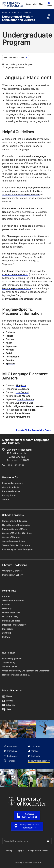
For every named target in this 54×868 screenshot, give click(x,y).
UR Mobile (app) (10, 617)
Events (8, 701)
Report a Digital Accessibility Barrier (34, 430)
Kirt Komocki (23, 417)
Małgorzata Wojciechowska (29, 406)
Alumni (6, 499)
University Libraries (12, 571)
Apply (29, 4)
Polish (9, 353)
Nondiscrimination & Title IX (16, 675)
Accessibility (9, 663)
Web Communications (13, 600)
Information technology (14, 625)
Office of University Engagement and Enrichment (26, 671)
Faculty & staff (9, 495)
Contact (6, 604)
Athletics (9, 705)
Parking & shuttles (11, 621)
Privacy (9, 850)
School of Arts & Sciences (17, 13)
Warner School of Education (16, 545)
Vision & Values (10, 667)
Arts (7, 709)
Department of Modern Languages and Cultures (19, 18)
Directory (7, 609)
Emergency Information (38, 850)
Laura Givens (23, 413)
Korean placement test (15, 274)
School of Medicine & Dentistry (17, 533)
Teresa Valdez (28, 410)
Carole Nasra (22, 389)
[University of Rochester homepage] (13, 4)
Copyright (20, 850)
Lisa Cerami (22, 392)
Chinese (10, 332)
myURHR (7, 633)
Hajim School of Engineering (16, 525)
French (10, 336)
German (10, 339)
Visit (35, 4)
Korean (10, 350)
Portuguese (12, 357)
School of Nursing (11, 537)
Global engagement (12, 658)
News (7, 696)
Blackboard (8, 629)
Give (41, 4)
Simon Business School (14, 541)
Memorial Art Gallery (12, 575)
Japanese (11, 346)
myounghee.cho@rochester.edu (23, 299)
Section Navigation (16, 57)
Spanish (10, 364)
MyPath (6, 637)
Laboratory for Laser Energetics (18, 549)
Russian (10, 360)
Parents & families (11, 491)
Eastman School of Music (15, 529)
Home (5, 64)
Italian (9, 343)
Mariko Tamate (26, 399)
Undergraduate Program (21, 64)
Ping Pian (21, 385)
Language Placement (14, 67)
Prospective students (13, 483)
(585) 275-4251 (15, 465)
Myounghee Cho (24, 403)
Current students (11, 487)
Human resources (11, 613)
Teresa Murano (22, 396)
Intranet (6, 596)
